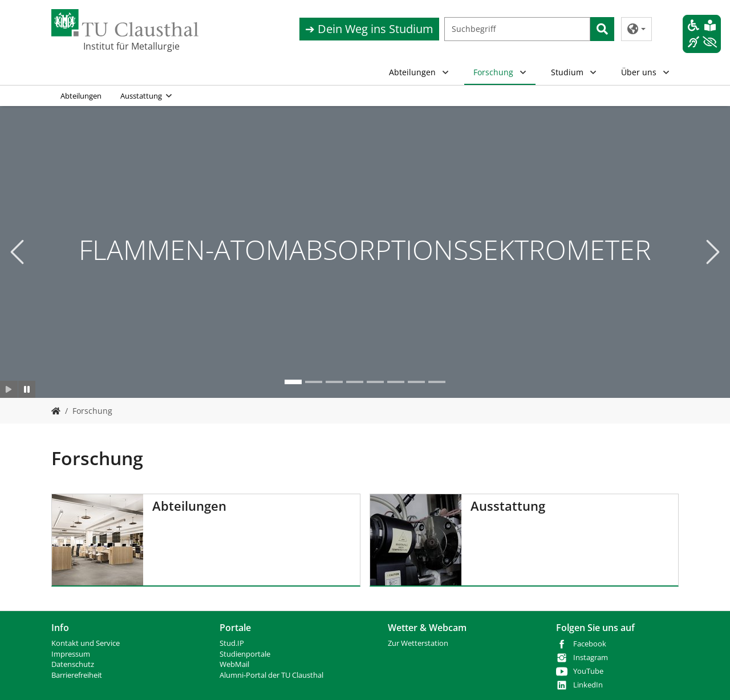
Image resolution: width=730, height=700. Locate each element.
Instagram (591, 658)
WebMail (234, 664)
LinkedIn (588, 685)
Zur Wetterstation (418, 643)
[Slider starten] (9, 389)
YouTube (588, 671)
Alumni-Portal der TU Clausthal (271, 675)
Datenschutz (73, 664)
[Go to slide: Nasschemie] (396, 382)
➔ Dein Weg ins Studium (369, 29)
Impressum (71, 654)
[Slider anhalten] (27, 389)
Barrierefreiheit (77, 675)
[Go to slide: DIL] (314, 382)
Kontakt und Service (86, 643)
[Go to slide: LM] (375, 382)
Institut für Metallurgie (131, 46)
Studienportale (245, 654)
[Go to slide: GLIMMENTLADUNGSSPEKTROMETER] (334, 382)
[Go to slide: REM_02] (437, 382)
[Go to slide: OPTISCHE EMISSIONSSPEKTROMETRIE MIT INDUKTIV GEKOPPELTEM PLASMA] (355, 382)
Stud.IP (232, 643)
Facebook (590, 644)
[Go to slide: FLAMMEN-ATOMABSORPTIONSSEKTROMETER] (293, 382)
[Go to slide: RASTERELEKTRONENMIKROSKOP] (416, 382)
